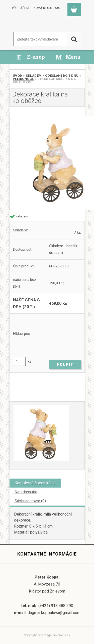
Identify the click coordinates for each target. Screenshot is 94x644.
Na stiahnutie (26, 492)
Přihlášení (21, 8)
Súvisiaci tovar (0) (30, 501)
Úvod (18, 76)
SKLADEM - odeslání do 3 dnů (52, 76)
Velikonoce (23, 79)
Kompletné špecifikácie (35, 483)
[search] (74, 39)
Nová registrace (48, 8)
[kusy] (19, 361)
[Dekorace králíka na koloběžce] (47, 163)
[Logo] (33, 22)
